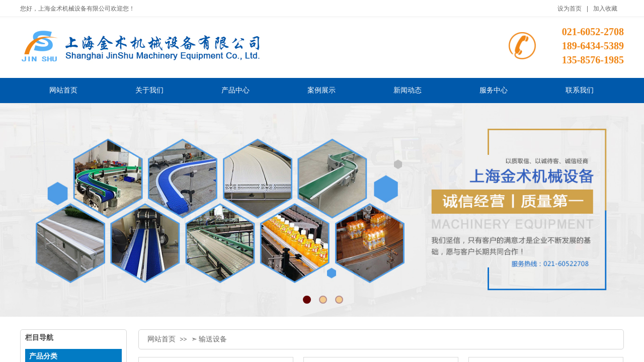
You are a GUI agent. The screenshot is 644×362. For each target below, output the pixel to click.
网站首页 (162, 339)
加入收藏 (605, 9)
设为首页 (570, 9)
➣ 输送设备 (209, 339)
